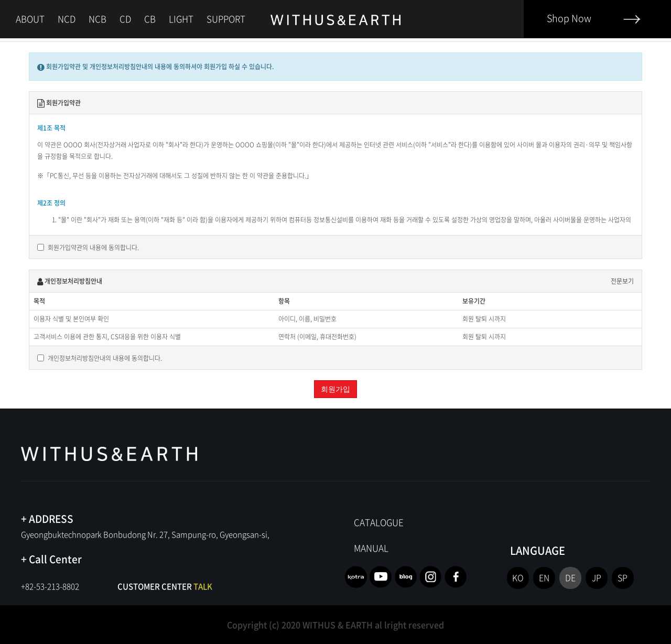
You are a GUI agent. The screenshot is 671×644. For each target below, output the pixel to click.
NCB (98, 19)
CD (125, 19)
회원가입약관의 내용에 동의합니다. (88, 248)
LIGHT (181, 19)
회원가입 (335, 389)
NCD (67, 19)
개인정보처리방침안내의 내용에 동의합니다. (100, 358)
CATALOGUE (379, 522)
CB (150, 19)
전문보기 (622, 281)
